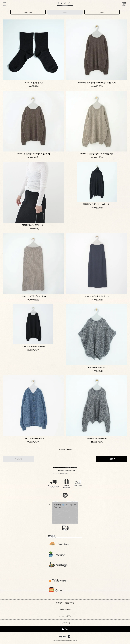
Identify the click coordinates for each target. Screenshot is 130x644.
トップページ (65, 623)
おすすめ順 (28, 12)
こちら (64, 505)
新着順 (102, 12)
